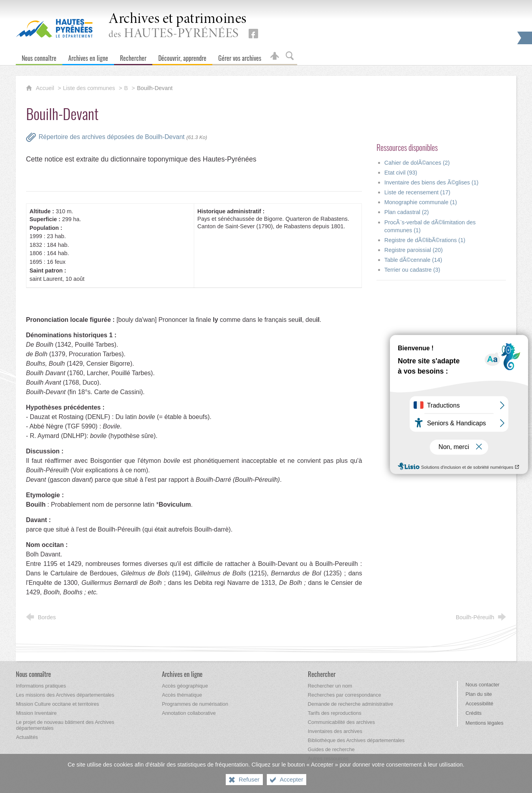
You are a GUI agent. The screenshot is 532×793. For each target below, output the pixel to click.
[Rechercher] (133, 56)
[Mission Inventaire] (36, 713)
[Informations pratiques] (41, 686)
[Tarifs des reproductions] (335, 713)
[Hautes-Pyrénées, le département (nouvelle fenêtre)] (54, 28)
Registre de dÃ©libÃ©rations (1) (425, 240)
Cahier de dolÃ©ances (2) (417, 163)
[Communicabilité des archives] (341, 722)
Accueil (46, 88)
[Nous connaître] (39, 56)
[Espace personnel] (275, 56)
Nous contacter (483, 685)
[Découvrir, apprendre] (182, 56)
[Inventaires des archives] (335, 731)
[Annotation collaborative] (189, 713)
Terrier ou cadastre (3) (412, 270)
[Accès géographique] (185, 686)
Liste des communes (89, 88)
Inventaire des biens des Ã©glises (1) (432, 182)
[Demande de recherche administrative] (350, 704)
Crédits (474, 713)
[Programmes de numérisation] (195, 704)
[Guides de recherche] (331, 749)
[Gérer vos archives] (240, 56)
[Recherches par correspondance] (345, 695)
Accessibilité (480, 704)
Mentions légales (485, 723)
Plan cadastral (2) (407, 212)
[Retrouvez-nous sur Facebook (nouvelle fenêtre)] (253, 34)
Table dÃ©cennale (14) (413, 260)
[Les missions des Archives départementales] (65, 695)
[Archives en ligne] (88, 56)
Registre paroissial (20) (414, 250)
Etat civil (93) (401, 173)
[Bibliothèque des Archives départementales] (356, 740)
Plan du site (479, 694)
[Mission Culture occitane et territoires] (57, 704)
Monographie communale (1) (421, 202)
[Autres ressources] (328, 758)
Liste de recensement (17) (417, 192)
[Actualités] (27, 737)
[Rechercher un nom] (330, 686)
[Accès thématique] (182, 695)
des (178, 26)
